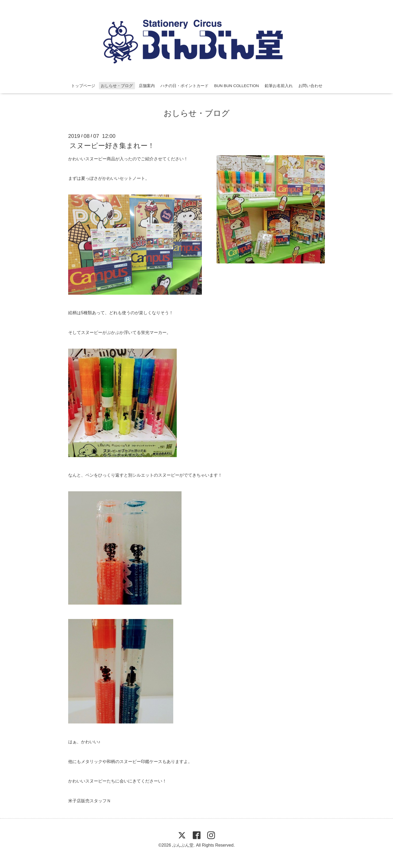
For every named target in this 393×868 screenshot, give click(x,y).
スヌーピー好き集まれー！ (112, 145)
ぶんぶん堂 (183, 845)
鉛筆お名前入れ (279, 86)
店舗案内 (147, 86)
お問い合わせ (310, 86)
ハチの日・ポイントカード (184, 86)
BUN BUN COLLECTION (237, 86)
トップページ (83, 86)
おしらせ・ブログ (117, 86)
